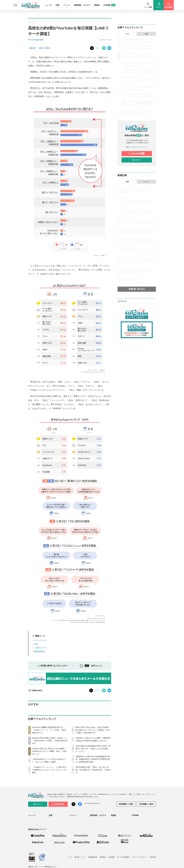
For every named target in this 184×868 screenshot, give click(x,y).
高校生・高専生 (44, 48)
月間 (146, 34)
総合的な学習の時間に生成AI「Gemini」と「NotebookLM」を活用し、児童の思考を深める (50, 741)
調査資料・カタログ (82, 5)
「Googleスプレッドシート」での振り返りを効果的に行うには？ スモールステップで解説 (49, 770)
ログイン (136, 160)
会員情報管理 (93, 857)
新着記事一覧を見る (137, 289)
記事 (57, 5)
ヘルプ (70, 857)
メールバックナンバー (137, 147)
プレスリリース (40, 640)
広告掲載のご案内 (146, 804)
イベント (67, 5)
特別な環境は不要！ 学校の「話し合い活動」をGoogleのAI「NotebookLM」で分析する (93, 770)
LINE (36, 644)
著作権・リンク (80, 857)
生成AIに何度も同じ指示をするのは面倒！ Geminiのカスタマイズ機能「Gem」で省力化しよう (50, 751)
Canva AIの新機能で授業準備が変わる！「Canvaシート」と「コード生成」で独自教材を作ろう (49, 730)
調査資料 (32, 48)
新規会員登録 (136, 154)
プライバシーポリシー (140, 857)
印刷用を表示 (35, 690)
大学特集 (109, 5)
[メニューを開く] (15, 5)
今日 (127, 34)
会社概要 (111, 857)
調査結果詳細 (39, 651)
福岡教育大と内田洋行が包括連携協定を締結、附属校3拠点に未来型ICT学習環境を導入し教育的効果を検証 (93, 759)
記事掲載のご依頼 (126, 804)
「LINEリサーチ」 (41, 648)
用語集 (97, 5)
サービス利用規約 (123, 857)
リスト (98, 48)
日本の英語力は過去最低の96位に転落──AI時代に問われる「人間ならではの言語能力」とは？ (93, 749)
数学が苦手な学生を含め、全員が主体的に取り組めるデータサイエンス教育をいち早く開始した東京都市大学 (93, 730)
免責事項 (103, 857)
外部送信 (153, 857)
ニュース (48, 5)
